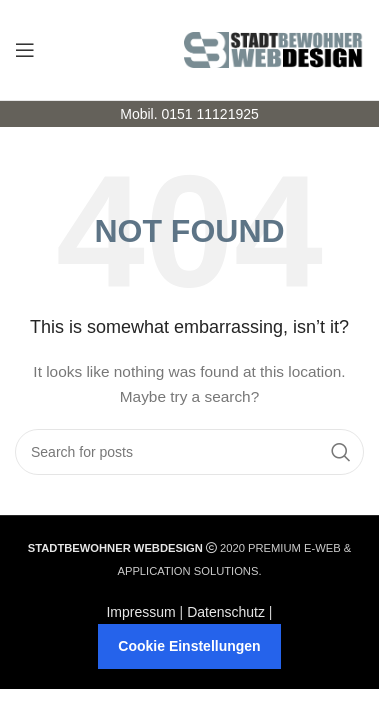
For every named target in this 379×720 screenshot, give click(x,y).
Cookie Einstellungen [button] (189, 646)
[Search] (189, 452)
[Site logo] (274, 49)
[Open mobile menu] (25, 50)
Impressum (140, 612)
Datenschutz (226, 612)
